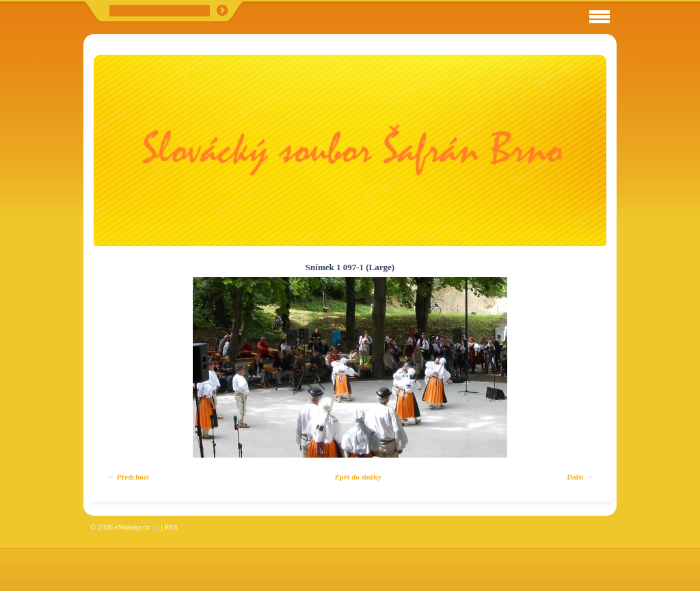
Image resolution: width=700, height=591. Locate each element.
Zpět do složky (358, 477)
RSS (171, 527)
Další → (580, 477)
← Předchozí (128, 477)
